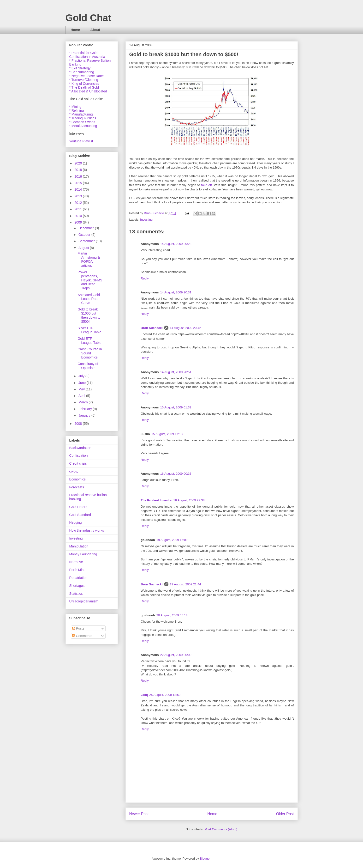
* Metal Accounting (83, 126)
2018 (79, 170)
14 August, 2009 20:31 (176, 292)
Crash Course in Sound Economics (90, 353)
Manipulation (79, 546)
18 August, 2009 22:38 (189, 500)
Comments (82, 636)
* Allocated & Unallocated (88, 91)
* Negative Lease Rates (87, 76)
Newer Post (139, 814)
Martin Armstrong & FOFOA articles (89, 259)
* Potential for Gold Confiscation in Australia (87, 55)
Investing (146, 220)
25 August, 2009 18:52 (165, 695)
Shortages (77, 586)
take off (207, 185)
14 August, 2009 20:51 (176, 372)
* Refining (77, 110)
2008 (79, 424)
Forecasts (77, 487)
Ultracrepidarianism (84, 601)
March (84, 402)
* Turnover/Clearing (84, 80)
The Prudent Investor (156, 500)
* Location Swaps (82, 122)
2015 (79, 183)
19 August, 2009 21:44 (185, 584)
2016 (79, 176)
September (87, 241)
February (86, 409)
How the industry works (87, 530)
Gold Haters (78, 507)
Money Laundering (83, 554)
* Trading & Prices (83, 118)
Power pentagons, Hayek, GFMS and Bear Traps (90, 280)
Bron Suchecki (152, 328)
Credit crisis (78, 463)
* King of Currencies (84, 84)
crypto (74, 471)
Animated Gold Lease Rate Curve (89, 299)
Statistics (76, 594)
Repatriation (78, 578)
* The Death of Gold (84, 87)
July (82, 376)
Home (75, 30)
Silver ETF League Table (89, 330)
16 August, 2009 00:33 (176, 474)
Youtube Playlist (81, 141)
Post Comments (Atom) (221, 829)
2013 (79, 196)
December (87, 228)
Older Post (285, 814)
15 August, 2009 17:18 (167, 434)
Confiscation (79, 455)
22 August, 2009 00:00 (176, 655)
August (84, 248)
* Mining (75, 107)
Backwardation (80, 448)
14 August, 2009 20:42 (185, 328)
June (83, 383)
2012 (79, 203)
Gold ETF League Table (89, 341)
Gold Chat (88, 18)
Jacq (144, 695)
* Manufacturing (81, 114)
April (82, 396)
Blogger (205, 859)
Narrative (76, 562)
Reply (145, 278)
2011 (79, 209)
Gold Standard (80, 515)
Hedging (76, 522)
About (95, 30)
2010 (79, 216)
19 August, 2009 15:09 (172, 540)
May (82, 389)
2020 (79, 163)
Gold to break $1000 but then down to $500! (89, 315)
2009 (79, 222)
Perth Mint (77, 570)
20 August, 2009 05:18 (172, 615)
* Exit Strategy (80, 68)
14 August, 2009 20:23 (176, 244)
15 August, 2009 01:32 (176, 407)
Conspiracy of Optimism (88, 366)
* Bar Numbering (82, 72)
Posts (78, 628)
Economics (77, 479)
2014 (79, 189)
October (85, 235)
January (85, 415)
